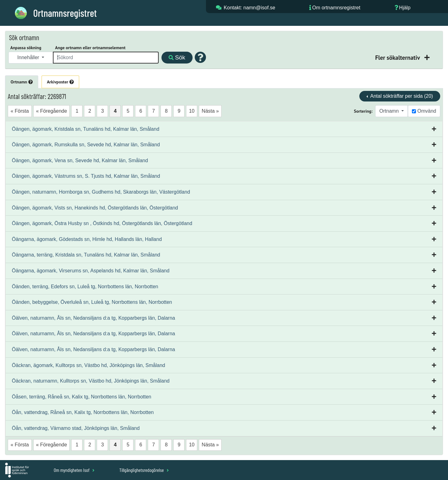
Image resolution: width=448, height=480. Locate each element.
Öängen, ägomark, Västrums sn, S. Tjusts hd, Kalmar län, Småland (86, 176)
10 (192, 111)
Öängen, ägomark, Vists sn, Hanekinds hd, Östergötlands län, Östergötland (95, 208)
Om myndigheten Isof (74, 470)
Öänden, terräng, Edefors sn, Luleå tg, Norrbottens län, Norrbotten (85, 287)
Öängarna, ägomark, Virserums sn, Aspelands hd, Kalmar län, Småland (91, 271)
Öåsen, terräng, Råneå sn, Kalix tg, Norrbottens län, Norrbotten (82, 397)
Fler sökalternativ (398, 57)
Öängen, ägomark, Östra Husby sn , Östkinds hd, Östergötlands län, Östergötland (102, 223)
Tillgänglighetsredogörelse (144, 470)
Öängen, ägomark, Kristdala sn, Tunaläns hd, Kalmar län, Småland (86, 129)
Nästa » (210, 111)
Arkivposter (60, 82)
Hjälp (405, 8)
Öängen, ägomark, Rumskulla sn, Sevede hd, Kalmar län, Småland (86, 145)
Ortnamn (22, 82)
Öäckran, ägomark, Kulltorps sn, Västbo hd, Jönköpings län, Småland (89, 365)
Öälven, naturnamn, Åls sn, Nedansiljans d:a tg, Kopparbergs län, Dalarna (93, 318)
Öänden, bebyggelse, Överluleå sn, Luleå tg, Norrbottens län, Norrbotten (92, 302)
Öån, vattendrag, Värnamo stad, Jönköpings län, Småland (76, 428)
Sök (177, 57)
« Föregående (52, 111)
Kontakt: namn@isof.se (250, 8)
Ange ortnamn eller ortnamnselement (90, 48)
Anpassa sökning (26, 48)
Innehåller (29, 57)
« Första (20, 111)
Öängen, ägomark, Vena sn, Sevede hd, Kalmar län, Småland (80, 160)
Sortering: (363, 111)
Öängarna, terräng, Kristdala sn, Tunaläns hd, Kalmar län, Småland (86, 255)
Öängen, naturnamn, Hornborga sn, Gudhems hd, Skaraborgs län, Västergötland (101, 192)
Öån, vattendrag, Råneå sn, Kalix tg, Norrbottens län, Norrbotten (83, 412)
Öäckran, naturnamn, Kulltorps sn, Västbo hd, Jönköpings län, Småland (91, 381)
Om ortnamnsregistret (336, 8)
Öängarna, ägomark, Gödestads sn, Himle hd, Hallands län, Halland (87, 239)
